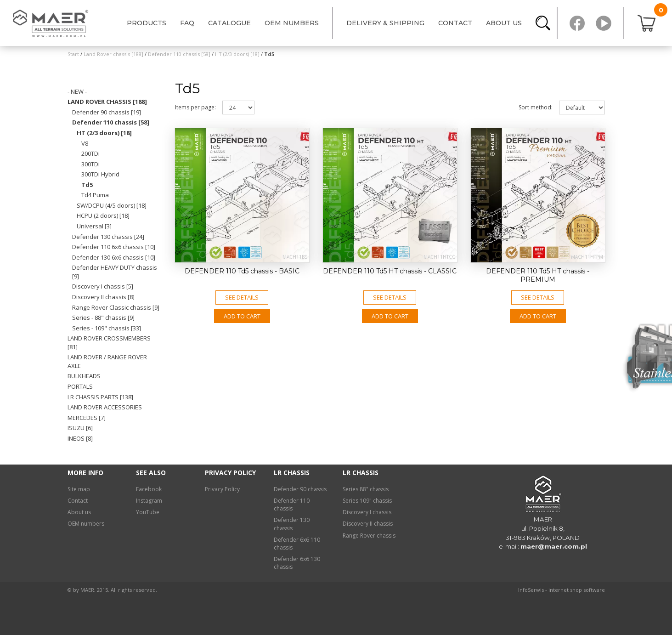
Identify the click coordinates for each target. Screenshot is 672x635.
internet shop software (577, 590)
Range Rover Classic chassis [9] (116, 307)
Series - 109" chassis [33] (107, 328)
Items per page (195, 107)
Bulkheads (84, 376)
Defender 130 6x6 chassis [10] (114, 257)
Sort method (536, 107)
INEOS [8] (80, 438)
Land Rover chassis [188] (107, 102)
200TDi (90, 153)
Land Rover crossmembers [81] (109, 343)
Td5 (87, 185)
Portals (80, 386)
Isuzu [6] (80, 428)
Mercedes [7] (87, 418)
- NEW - (77, 91)
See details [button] (242, 297)
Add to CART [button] (242, 316)
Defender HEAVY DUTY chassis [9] (115, 272)
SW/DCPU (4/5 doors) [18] (112, 205)
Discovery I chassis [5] (103, 286)
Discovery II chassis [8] (103, 297)
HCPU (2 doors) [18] (103, 215)
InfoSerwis (531, 590)
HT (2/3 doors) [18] (104, 133)
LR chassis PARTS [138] (100, 397)
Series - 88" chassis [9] (103, 317)
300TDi (90, 164)
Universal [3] (94, 226)
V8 (85, 143)
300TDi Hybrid (100, 174)
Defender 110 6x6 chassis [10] (114, 247)
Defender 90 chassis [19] (107, 112)
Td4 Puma (95, 195)
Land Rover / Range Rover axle (107, 361)
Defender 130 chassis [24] (108, 237)
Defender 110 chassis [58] (111, 122)
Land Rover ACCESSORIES (105, 407)
